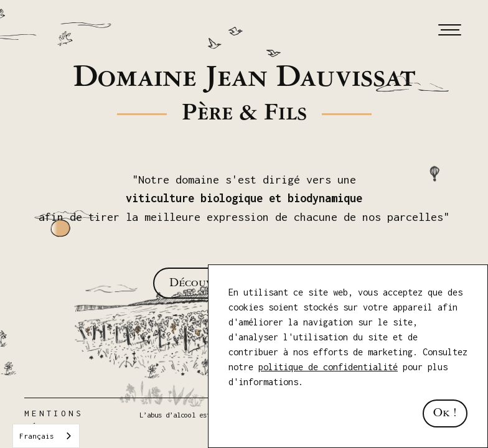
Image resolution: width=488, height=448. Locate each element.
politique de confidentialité (328, 367)
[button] (448, 30)
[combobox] (46, 436)
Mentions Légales (54, 420)
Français (37, 436)
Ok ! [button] (445, 413)
